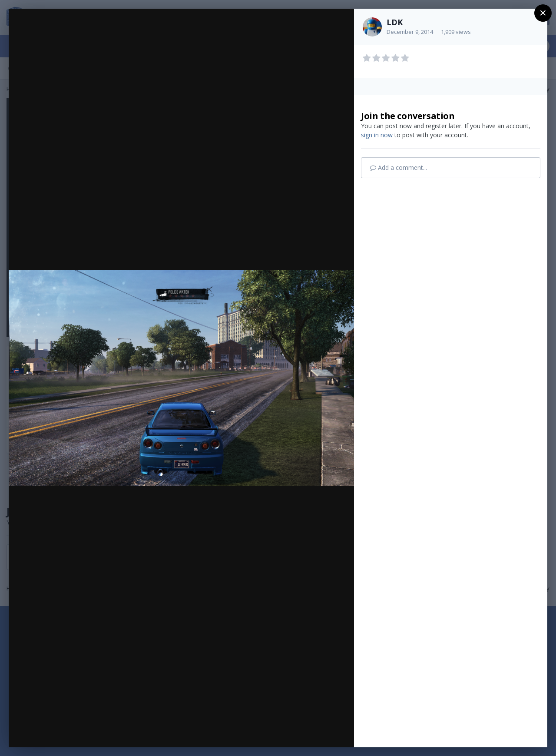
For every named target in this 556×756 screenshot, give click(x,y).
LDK (395, 22)
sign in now (377, 135)
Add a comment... (399, 167)
